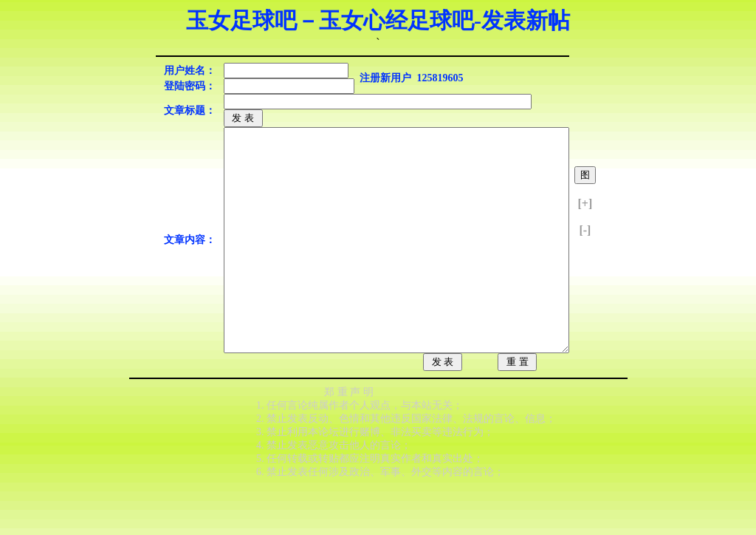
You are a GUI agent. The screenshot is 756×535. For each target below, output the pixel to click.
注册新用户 (385, 78)
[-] (585, 252)
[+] (585, 226)
